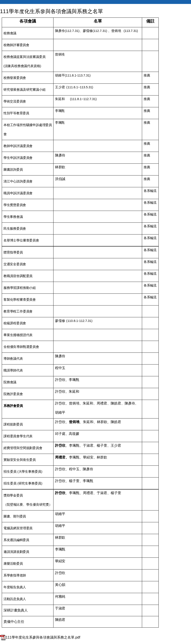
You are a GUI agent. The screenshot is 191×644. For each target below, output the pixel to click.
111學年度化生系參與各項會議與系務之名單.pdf (40, 637)
